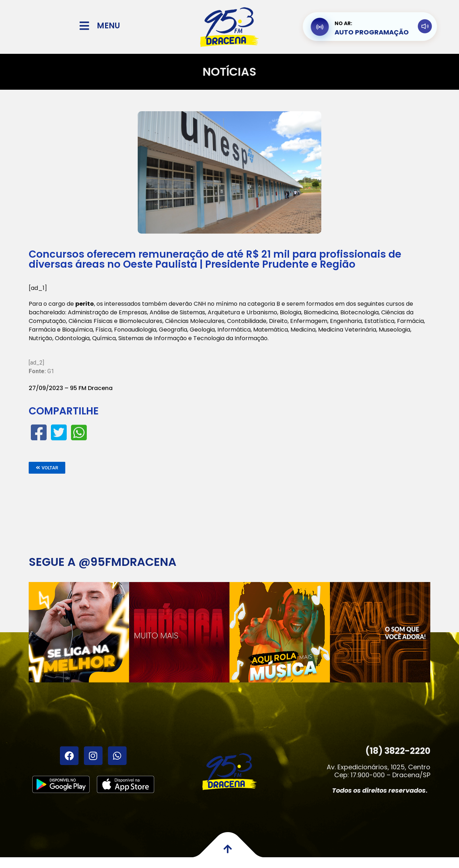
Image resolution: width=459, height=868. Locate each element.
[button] (47, 468)
